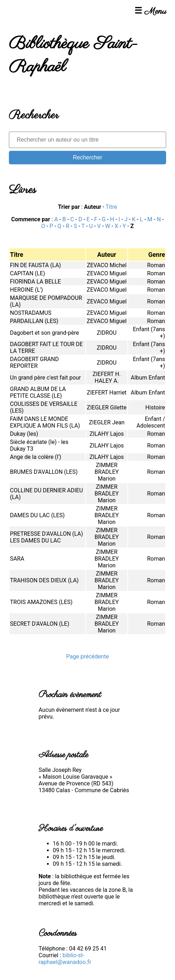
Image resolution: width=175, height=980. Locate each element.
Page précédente (87, 656)
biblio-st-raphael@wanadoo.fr (65, 959)
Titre (111, 207)
